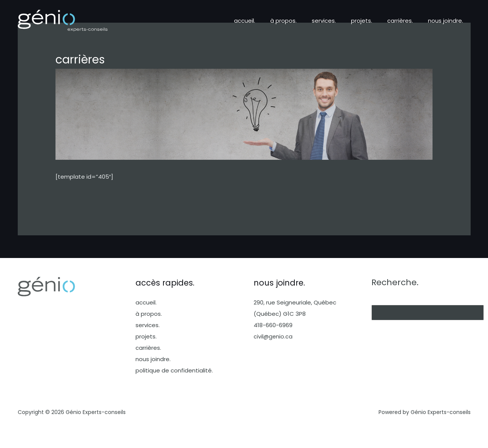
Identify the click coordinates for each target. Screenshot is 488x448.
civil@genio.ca (273, 336)
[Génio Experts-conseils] (63, 20)
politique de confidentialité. (174, 370)
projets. (371, 21)
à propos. (300, 21)
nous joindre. (447, 21)
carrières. (406, 21)
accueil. (265, 21)
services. (337, 21)
